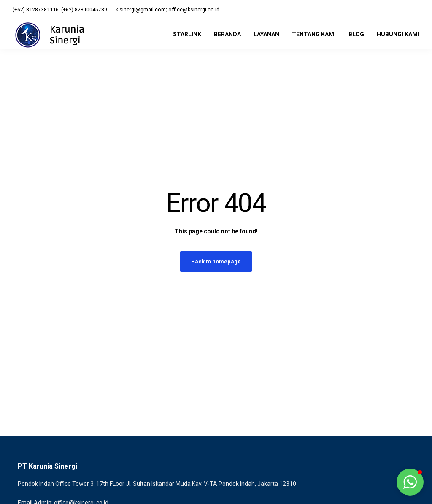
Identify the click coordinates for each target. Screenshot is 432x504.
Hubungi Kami (398, 34)
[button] (410, 482)
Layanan (266, 34)
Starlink (187, 34)
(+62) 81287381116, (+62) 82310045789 (60, 9)
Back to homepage (216, 261)
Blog (356, 34)
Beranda (227, 34)
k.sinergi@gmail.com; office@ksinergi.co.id (167, 9)
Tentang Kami (314, 34)
